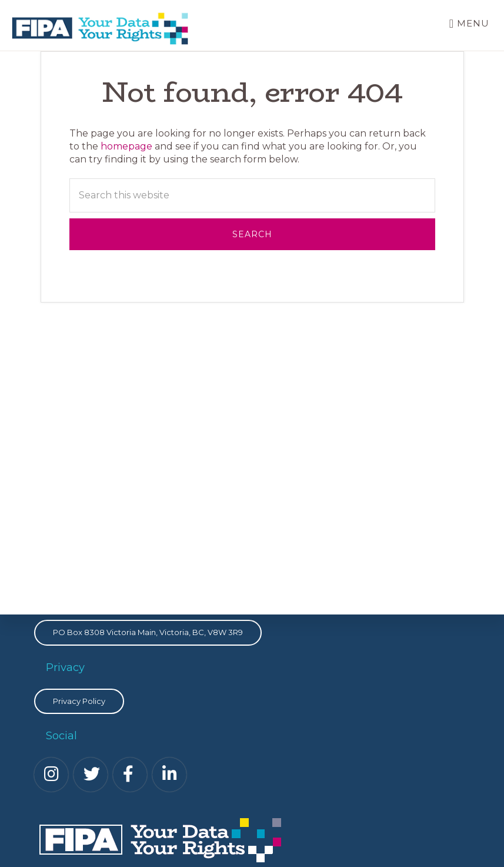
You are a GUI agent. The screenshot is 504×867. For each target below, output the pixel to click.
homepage (126, 146)
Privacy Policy (79, 701)
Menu (473, 23)
